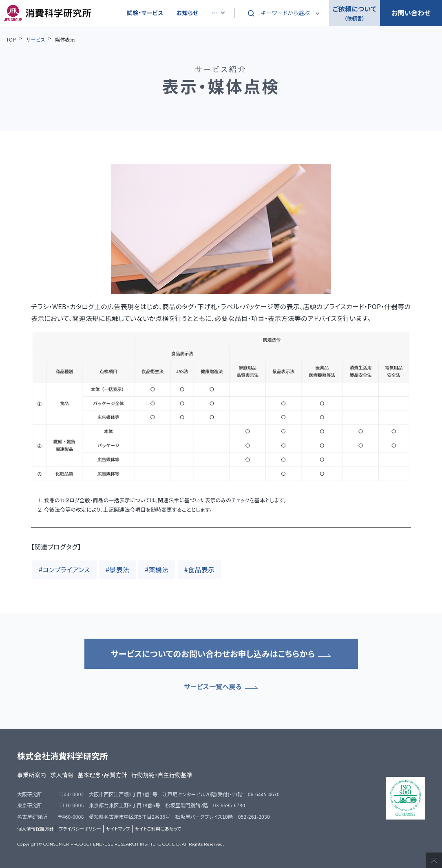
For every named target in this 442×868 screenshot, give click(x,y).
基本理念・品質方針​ (103, 775)
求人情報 (62, 775)
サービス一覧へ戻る (221, 686)
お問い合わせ (411, 13)
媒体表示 (65, 39)
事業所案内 (32, 775)
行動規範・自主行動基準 (162, 775)
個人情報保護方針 (35, 828)
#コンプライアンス (64, 569)
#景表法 (117, 569)
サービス (35, 39)
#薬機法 (157, 569)
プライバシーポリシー (80, 828)
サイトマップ (118, 828)
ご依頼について (354, 13)
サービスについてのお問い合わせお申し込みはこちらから (221, 654)
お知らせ (188, 13)
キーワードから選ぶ (285, 13)
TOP (11, 39)
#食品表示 (199, 569)
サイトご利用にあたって (158, 828)
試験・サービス (145, 13)
